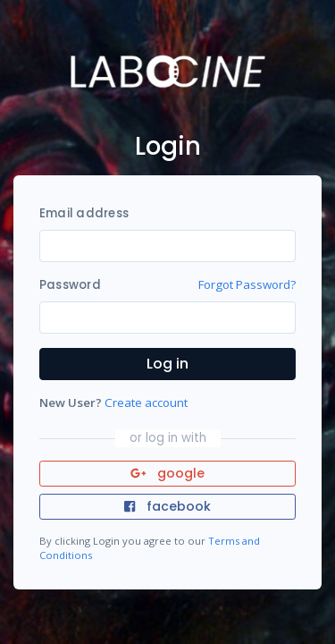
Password (70, 285)
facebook (167, 506)
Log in (167, 364)
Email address (84, 213)
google (167, 473)
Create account (146, 402)
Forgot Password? (247, 284)
